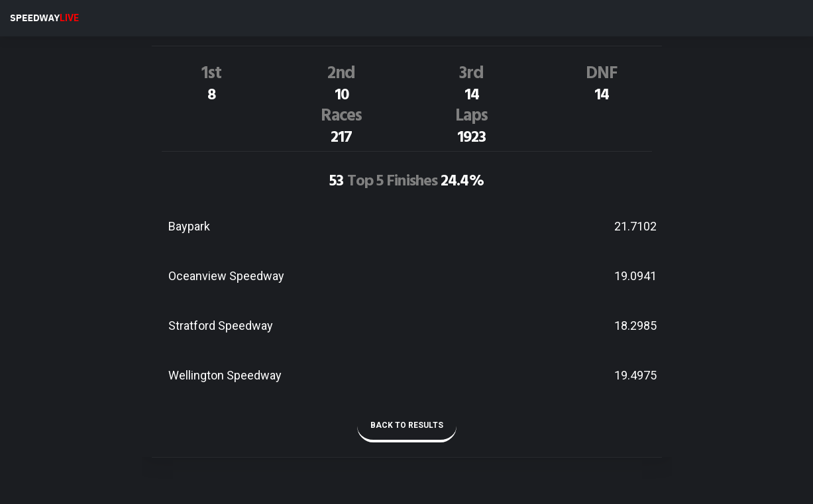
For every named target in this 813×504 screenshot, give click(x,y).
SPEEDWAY (44, 18)
